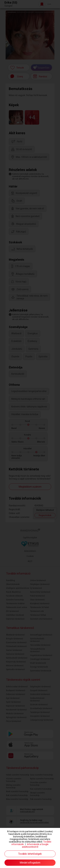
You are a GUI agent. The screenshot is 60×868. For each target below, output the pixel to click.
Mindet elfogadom (30, 863)
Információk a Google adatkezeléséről (35, 846)
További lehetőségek (30, 854)
